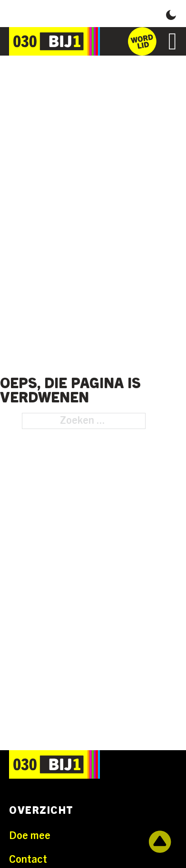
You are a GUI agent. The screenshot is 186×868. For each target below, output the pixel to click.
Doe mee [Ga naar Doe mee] (30, 836)
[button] (171, 14)
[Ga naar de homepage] (54, 41)
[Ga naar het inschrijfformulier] (142, 41)
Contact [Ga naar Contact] (28, 859)
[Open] (173, 41)
